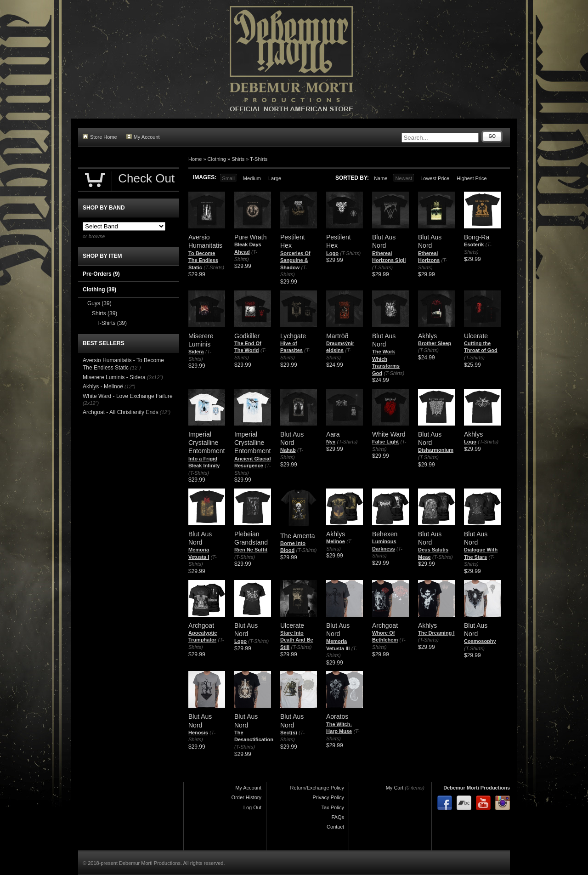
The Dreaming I (436, 633)
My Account (143, 137)
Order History (246, 797)
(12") (135, 368)
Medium (252, 178)
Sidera (196, 352)
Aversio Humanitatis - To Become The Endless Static (123, 364)
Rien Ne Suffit (251, 550)
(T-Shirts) (214, 267)
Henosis (198, 733)
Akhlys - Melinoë (103, 386)
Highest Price (472, 178)
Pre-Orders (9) (101, 274)
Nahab (288, 450)
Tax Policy (333, 807)
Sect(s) (289, 733)
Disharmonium (436, 450)
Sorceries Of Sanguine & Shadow (295, 260)
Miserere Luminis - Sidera (114, 377)
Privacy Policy (328, 797)
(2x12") (155, 377)
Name (381, 178)
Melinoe (336, 541)
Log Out (252, 807)
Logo (332, 253)
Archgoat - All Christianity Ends (121, 412)
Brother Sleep (435, 343)
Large (275, 178)
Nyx (331, 442)
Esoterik (474, 244)
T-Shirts (259, 159)
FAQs (338, 817)
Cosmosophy (480, 641)
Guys (99, 303)
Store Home (100, 137)
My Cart (395, 788)
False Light (385, 442)
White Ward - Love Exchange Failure (128, 396)
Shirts (238, 159)
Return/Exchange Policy (317, 788)
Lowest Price (435, 178)
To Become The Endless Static (203, 260)
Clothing (217, 159)
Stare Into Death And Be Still (297, 640)
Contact (335, 827)
